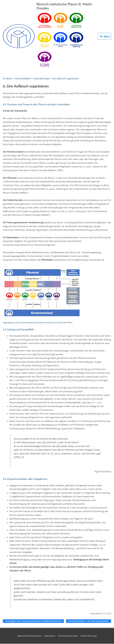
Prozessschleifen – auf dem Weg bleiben (89, 621)
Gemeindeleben (23, 79)
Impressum (50, 636)
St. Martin (8, 79)
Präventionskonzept (68, 636)
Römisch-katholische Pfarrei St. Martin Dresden (66, 6)
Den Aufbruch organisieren (65, 79)
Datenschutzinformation (29, 636)
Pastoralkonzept (41, 79)
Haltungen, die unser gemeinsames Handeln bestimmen (33, 621)
